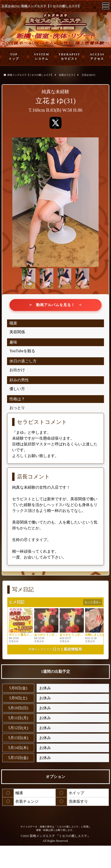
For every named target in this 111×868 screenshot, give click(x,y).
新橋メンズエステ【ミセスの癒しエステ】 (30, 75)
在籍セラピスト (67, 75)
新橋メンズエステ (40, 649)
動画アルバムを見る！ (55, 305)
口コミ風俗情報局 (67, 649)
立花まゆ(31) (88, 75)
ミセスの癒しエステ (73, 836)
